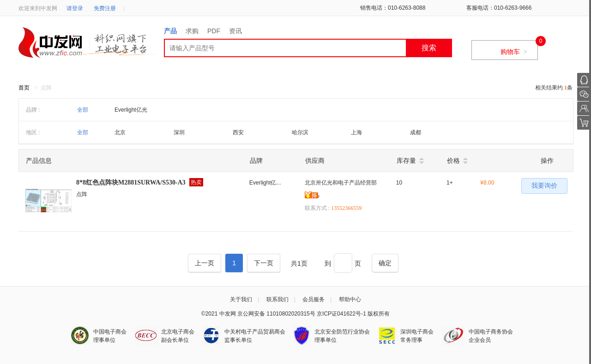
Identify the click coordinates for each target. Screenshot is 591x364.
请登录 (75, 8)
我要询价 (544, 186)
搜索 (429, 48)
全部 (83, 110)
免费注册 (105, 8)
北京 (120, 132)
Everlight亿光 (131, 110)
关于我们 (241, 299)
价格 (453, 161)
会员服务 (314, 299)
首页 (24, 88)
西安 (238, 132)
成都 (416, 132)
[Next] (264, 263)
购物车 (514, 52)
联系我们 (277, 299)
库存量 (406, 161)
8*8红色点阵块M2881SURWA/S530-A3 (131, 182)
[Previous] (205, 263)
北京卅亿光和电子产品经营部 (341, 183)
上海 (356, 132)
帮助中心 (350, 299)
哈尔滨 (300, 132)
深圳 (179, 132)
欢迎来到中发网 (38, 8)
